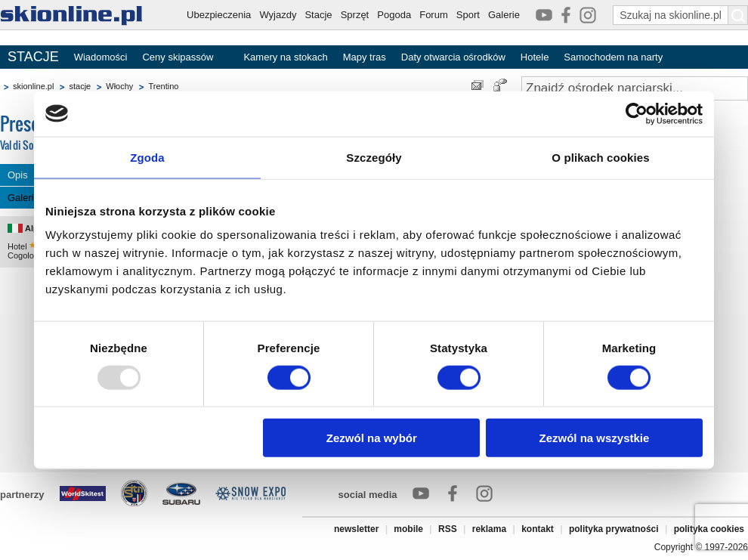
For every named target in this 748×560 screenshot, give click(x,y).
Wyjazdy (278, 15)
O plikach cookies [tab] (600, 157)
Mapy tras (365, 57)
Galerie (504, 15)
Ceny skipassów (178, 57)
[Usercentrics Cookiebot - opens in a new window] (637, 113)
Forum (434, 15)
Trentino (163, 86)
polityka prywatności (614, 529)
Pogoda (394, 15)
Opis (18, 175)
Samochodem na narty (613, 57)
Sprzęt (355, 15)
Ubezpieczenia (219, 15)
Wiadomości (101, 57)
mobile (408, 529)
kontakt (538, 529)
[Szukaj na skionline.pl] (738, 15)
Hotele (535, 57)
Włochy (119, 86)
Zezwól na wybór (372, 438)
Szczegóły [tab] (374, 157)
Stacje (318, 15)
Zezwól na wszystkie (595, 438)
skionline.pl (33, 86)
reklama (489, 529)
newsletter (356, 529)
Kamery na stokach (285, 57)
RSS (448, 529)
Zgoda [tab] (147, 157)
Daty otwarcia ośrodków (453, 57)
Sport (468, 15)
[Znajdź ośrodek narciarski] (635, 88)
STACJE (33, 57)
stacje (80, 86)
